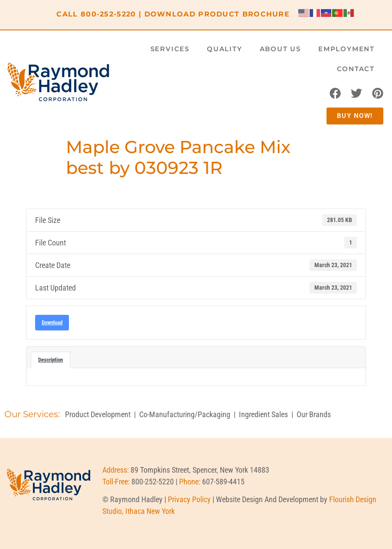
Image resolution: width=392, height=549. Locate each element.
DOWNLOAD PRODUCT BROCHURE (217, 14)
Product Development (98, 414)
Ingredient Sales (263, 414)
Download (52, 322)
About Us (280, 49)
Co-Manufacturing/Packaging (185, 414)
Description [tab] (51, 360)
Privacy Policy (189, 499)
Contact (356, 69)
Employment (346, 49)
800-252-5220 (108, 14)
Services (170, 49)
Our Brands (314, 414)
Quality (225, 49)
